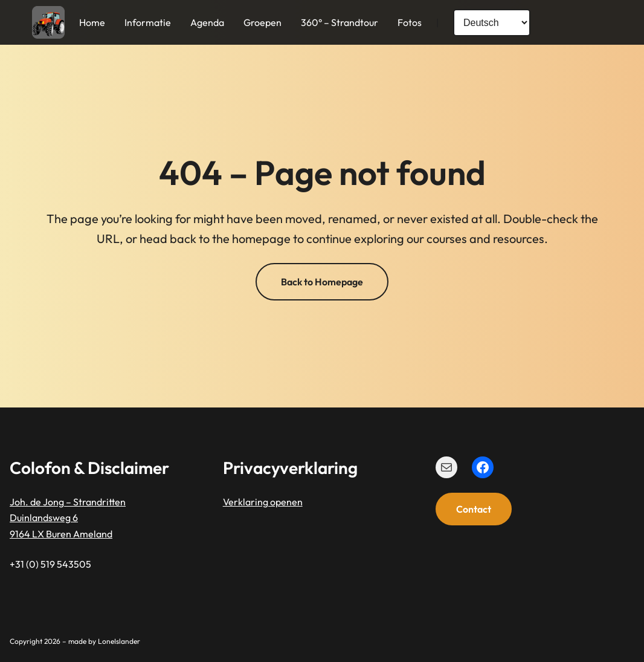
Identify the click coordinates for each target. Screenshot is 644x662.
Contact (474, 509)
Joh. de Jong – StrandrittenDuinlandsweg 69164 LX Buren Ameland (68, 518)
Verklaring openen (263, 502)
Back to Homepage (322, 282)
